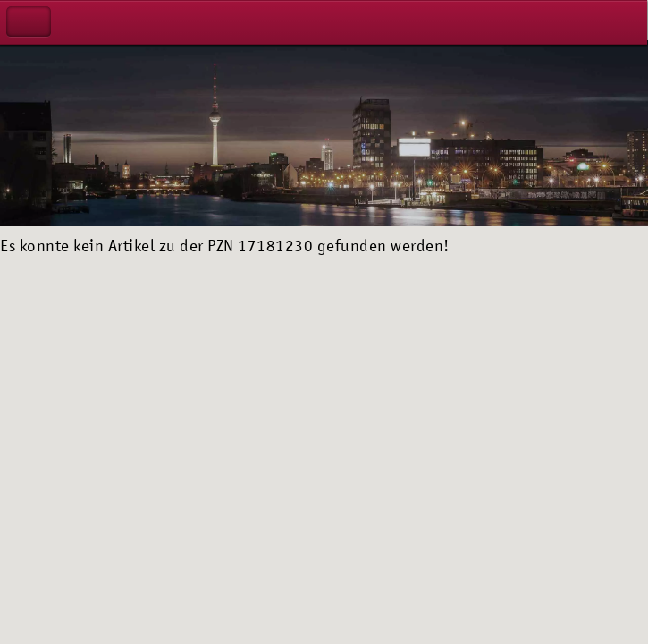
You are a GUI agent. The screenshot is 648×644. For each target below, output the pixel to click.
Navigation (29, 22)
